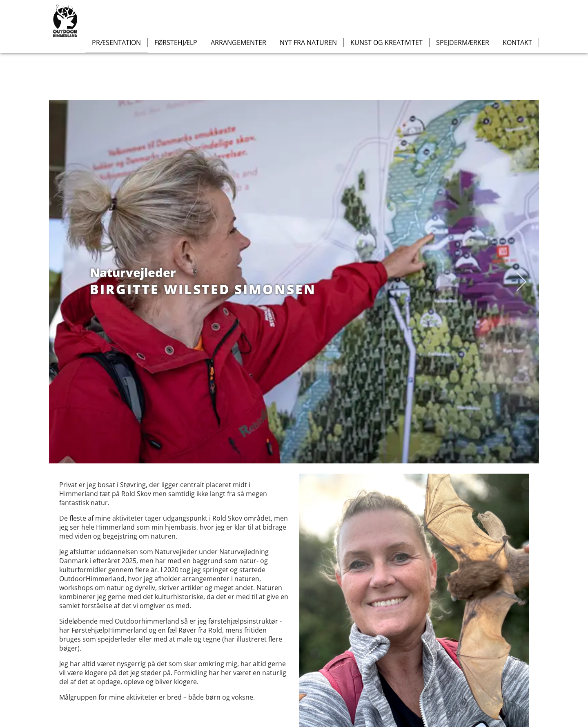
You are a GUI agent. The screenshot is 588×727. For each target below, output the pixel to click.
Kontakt (517, 43)
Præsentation (116, 43)
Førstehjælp (176, 43)
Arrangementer (238, 43)
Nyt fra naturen (308, 43)
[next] (519, 282)
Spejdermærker (463, 43)
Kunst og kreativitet (386, 43)
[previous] (69, 282)
